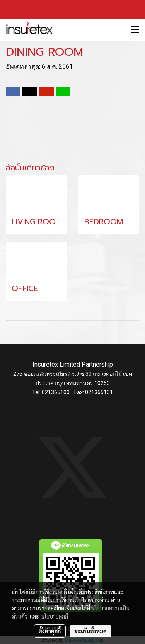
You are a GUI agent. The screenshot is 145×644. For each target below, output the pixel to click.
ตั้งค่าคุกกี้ (50, 631)
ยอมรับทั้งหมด (90, 631)
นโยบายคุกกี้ (55, 616)
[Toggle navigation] (135, 30)
